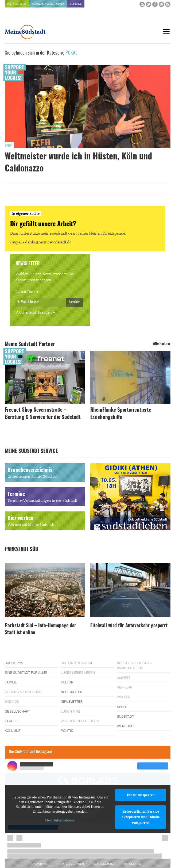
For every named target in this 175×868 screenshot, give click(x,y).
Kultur (67, 682)
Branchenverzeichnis (48, 4)
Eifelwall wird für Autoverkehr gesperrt (129, 626)
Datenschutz (104, 864)
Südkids (12, 702)
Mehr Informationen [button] (60, 820)
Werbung (125, 726)
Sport (9, 146)
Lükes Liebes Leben (78, 673)
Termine (76, 4)
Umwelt (124, 678)
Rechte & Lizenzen (70, 864)
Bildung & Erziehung (23, 692)
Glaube (11, 721)
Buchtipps (14, 663)
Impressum (133, 864)
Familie (11, 682)
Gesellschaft (17, 712)
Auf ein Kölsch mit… (79, 663)
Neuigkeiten (72, 692)
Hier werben (17, 4)
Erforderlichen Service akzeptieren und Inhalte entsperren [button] (141, 817)
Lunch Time (25, 292)
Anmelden (75, 302)
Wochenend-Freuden (34, 313)
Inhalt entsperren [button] (141, 795)
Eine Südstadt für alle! (26, 673)
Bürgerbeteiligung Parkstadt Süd (135, 666)
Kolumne (13, 731)
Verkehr (125, 687)
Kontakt (40, 864)
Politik (67, 731)
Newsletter (72, 702)
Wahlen (124, 697)
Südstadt (126, 717)
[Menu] (166, 32)
